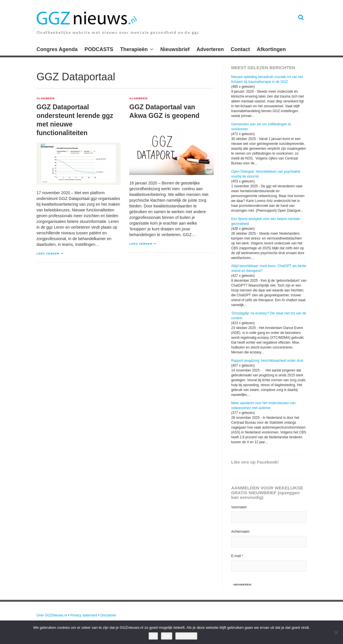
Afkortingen (271, 49)
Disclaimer (108, 615)
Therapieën (134, 49)
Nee (167, 636)
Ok (153, 636)
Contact (240, 49)
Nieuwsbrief (175, 49)
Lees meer (186, 636)
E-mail (237, 556)
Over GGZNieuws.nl (52, 615)
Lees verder (48, 253)
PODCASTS (99, 49)
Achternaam (240, 532)
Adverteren (210, 49)
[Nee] (336, 632)
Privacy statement (84, 615)
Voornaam (239, 507)
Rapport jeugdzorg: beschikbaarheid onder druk (267, 361)
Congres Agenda (57, 49)
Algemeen (46, 98)
